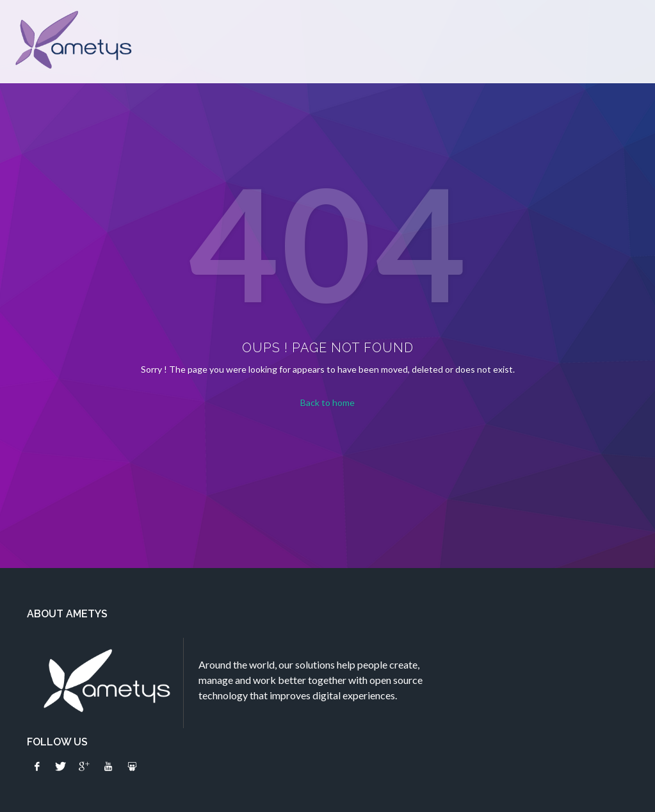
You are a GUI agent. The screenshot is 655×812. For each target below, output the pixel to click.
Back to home (327, 402)
